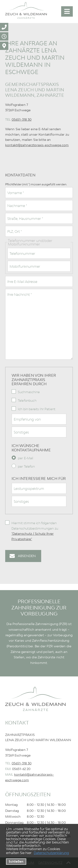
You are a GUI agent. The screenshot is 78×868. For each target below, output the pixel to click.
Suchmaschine (29, 392)
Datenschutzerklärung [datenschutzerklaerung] (51, 853)
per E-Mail (26, 458)
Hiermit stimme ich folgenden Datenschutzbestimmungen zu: (35, 531)
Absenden (27, 556)
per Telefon (26, 466)
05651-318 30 (22, 119)
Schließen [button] (16, 861)
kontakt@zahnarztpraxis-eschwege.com (37, 145)
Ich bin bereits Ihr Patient (37, 409)
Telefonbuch (27, 400)
